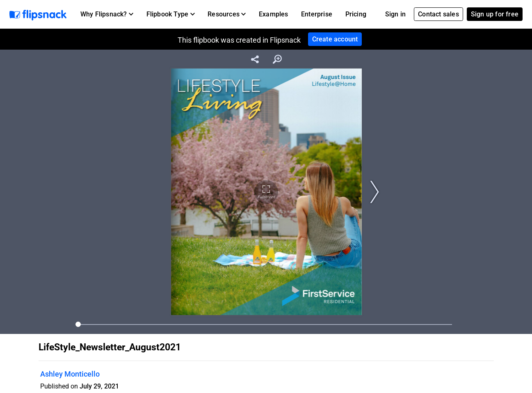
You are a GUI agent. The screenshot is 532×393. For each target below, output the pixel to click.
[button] (107, 14)
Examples (274, 14)
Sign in (395, 14)
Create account (335, 39)
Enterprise (317, 14)
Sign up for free (495, 14)
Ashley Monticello (70, 374)
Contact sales (438, 14)
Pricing (356, 14)
